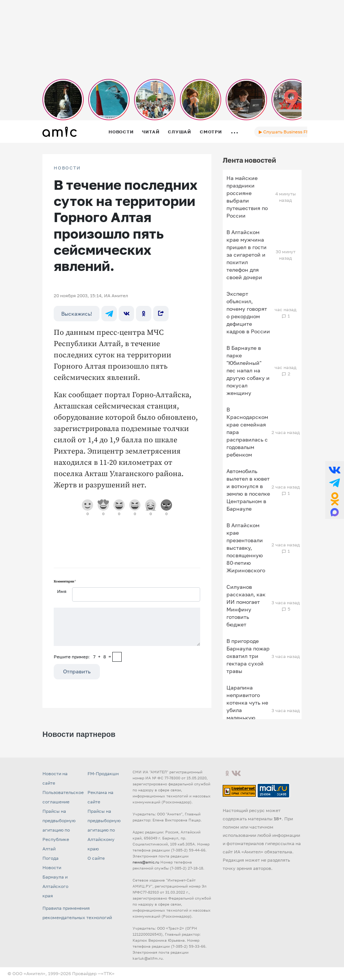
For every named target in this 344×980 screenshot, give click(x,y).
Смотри (211, 132)
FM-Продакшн (103, 774)
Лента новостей (249, 160)
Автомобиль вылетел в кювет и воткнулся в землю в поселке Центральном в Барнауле (248, 490)
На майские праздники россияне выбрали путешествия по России (247, 197)
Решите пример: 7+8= (82, 657)
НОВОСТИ (67, 168)
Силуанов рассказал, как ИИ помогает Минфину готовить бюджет (246, 606)
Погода (51, 858)
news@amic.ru (146, 862)
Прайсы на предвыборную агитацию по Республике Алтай (59, 830)
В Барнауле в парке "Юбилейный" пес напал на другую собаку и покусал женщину (248, 370)
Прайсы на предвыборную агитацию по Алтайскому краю (104, 830)
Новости (121, 132)
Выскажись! (77, 314)
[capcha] (117, 657)
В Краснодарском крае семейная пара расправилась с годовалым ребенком (247, 432)
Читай (151, 132)
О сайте (96, 858)
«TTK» (108, 973)
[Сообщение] (127, 627)
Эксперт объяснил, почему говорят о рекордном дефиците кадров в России (248, 312)
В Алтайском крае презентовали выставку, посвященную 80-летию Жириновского (246, 548)
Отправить (77, 671)
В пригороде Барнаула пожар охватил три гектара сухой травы (248, 656)
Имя (62, 591)
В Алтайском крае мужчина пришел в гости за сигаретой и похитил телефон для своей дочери (247, 255)
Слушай (180, 132)
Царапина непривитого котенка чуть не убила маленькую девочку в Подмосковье (247, 710)
